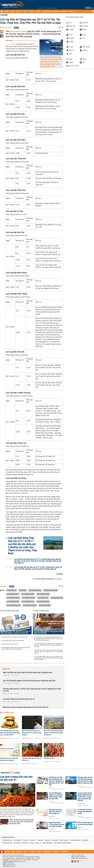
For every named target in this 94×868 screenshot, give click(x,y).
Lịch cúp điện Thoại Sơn (13, 598)
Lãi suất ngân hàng (75, 840)
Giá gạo (32, 843)
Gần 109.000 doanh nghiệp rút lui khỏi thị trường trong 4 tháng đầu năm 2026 (29, 681)
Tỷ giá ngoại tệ (18, 840)
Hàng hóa (46, 762)
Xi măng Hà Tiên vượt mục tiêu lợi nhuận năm (15, 637)
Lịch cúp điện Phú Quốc (43, 601)
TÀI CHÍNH (32, 11)
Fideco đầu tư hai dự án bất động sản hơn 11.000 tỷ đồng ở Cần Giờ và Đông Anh (53, 733)
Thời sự (5, 675)
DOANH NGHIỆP (55, 11)
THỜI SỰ (7, 11)
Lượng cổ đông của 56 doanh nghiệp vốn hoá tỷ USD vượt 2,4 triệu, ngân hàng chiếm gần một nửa (85, 797)
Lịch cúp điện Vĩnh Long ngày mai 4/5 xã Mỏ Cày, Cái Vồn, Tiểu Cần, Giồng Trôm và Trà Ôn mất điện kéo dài (49, 652)
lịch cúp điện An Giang (18, 31)
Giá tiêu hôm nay (64, 840)
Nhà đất (46, 738)
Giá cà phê (55, 840)
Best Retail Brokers (48, 843)
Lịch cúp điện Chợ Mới (13, 594)
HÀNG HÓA (19, 11)
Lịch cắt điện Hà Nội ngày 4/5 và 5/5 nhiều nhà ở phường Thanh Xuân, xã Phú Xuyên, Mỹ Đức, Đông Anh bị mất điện (49, 658)
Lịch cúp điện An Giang (35, 590)
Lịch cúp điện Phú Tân (57, 598)
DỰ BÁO (13, 11)
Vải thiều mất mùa (49, 758)
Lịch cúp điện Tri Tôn (43, 598)
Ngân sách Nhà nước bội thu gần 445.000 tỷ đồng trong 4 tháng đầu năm (27, 672)
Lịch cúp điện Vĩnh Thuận (30, 605)
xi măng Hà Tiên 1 (12, 590)
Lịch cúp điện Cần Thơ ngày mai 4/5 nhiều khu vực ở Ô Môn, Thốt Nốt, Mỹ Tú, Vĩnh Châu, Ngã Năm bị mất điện (49, 645)
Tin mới (7, 669)
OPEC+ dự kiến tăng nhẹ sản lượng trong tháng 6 (85, 824)
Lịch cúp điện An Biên (45, 605)
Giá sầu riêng (17, 843)
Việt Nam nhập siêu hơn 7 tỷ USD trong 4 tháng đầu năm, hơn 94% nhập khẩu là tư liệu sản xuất (32, 690)
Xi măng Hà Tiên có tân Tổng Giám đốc (13, 641)
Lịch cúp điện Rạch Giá (28, 601)
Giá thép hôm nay (7, 843)
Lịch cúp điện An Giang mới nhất (25, 41)
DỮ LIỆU (71, 11)
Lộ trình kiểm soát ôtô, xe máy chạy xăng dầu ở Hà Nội (85, 812)
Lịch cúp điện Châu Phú (29, 598)
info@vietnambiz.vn (11, 865)
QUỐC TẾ (25, 11)
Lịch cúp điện (10, 44)
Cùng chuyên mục (42, 611)
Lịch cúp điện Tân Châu (43, 594)
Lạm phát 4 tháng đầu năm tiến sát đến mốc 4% (19, 699)
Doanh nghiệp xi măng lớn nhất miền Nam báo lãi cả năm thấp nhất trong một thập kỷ (16, 648)
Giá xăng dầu (85, 840)
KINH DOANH (64, 11)
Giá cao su (38, 843)
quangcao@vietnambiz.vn (82, 858)
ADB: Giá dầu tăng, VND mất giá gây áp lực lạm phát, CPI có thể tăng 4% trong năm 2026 (22, 822)
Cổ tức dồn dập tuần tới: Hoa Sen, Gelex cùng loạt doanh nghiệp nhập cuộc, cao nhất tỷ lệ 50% (10, 733)
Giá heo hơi (48, 840)
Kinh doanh (3, 764)
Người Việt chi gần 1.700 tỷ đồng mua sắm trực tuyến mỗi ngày (56, 824)
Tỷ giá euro (40, 840)
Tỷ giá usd (26, 840)
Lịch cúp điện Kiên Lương (14, 605)
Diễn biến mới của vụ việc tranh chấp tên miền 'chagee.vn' (9, 759)
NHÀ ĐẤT (38, 11)
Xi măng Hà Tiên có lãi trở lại (10, 644)
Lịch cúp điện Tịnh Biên (13, 601)
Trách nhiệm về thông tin (9, 866)
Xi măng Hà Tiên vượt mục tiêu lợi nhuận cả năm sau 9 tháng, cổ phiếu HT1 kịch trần (16, 632)
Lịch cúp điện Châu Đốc (28, 594)
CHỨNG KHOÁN (46, 11)
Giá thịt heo (25, 843)
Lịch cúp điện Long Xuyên (51, 590)
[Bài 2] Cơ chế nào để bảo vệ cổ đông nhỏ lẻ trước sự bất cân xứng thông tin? (32, 733)
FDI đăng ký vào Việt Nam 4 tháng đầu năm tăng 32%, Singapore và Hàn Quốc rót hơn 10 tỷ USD (56, 781)
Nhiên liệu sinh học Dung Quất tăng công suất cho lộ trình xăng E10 (26, 707)
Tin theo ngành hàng (75, 17)
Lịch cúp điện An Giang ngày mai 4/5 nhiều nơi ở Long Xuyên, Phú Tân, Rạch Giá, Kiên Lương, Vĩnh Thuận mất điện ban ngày (48, 639)
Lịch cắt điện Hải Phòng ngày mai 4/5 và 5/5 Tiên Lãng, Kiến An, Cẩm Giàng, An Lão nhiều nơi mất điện (48, 631)
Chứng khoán (25, 738)
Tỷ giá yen (33, 840)
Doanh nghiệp (4, 738)
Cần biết (4, 15)
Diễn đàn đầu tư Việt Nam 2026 (63, 843)
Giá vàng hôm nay (7, 840)
